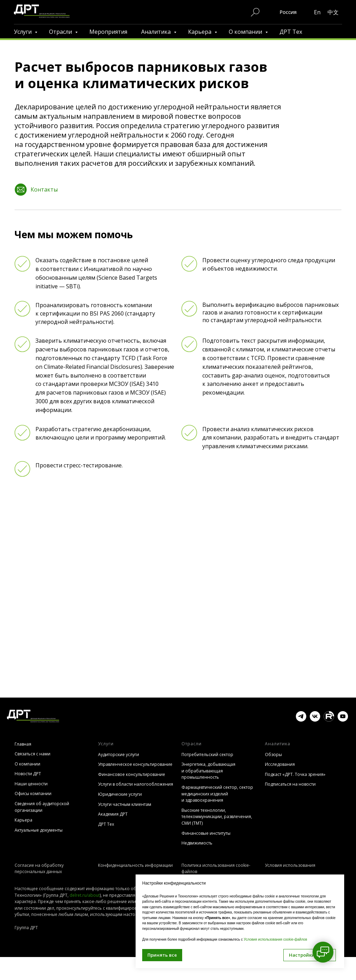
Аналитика (157, 32)
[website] (329, 720)
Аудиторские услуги (119, 755)
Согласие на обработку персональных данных (39, 869)
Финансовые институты (206, 833)
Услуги (23, 32)
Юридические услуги (120, 794)
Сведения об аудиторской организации (42, 807)
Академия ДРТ (113, 814)
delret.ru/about (85, 904)
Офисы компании (33, 794)
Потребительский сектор (207, 755)
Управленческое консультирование (135, 764)
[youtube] (343, 720)
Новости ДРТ (28, 774)
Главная (23, 744)
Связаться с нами (33, 754)
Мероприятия (108, 32)
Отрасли (61, 32)
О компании (246, 32)
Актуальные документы (39, 830)
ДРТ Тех (291, 32)
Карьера (200, 32)
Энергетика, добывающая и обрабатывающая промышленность (208, 771)
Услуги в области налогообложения (136, 784)
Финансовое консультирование (132, 774)
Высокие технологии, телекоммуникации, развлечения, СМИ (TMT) (217, 817)
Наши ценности (31, 784)
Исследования (280, 764)
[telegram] (301, 720)
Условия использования (290, 865)
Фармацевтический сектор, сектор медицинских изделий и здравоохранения (217, 794)
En (317, 12)
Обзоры (273, 755)
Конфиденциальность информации (135, 865)
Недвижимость (197, 843)
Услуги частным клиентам (125, 804)
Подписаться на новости (290, 784)
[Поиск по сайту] (255, 12)
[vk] (315, 720)
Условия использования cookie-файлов (275, 939)
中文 (333, 12)
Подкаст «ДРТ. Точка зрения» (295, 774)
